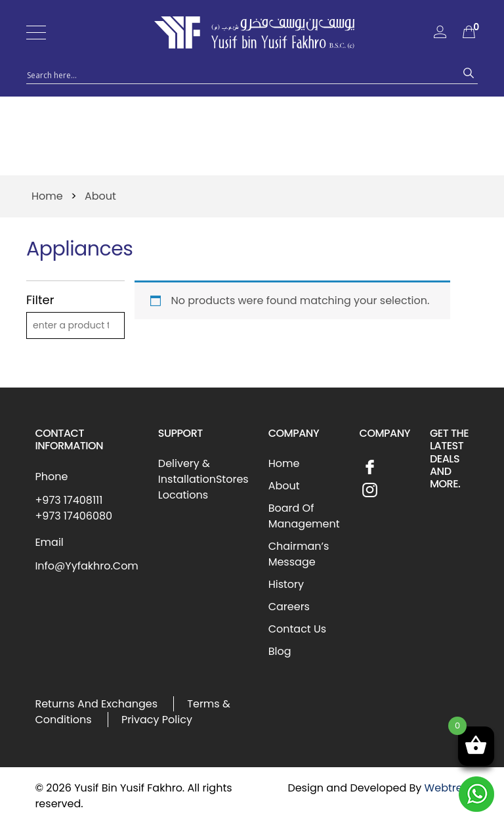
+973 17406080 (73, 516)
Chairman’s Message (299, 554)
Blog (280, 651)
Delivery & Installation (187, 471)
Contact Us (297, 629)
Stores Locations (203, 487)
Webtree (447, 788)
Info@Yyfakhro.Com (86, 566)
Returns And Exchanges (96, 704)
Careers (289, 607)
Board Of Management (304, 516)
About (284, 486)
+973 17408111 (69, 500)
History (286, 584)
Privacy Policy (157, 720)
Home (47, 196)
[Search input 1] (240, 74)
